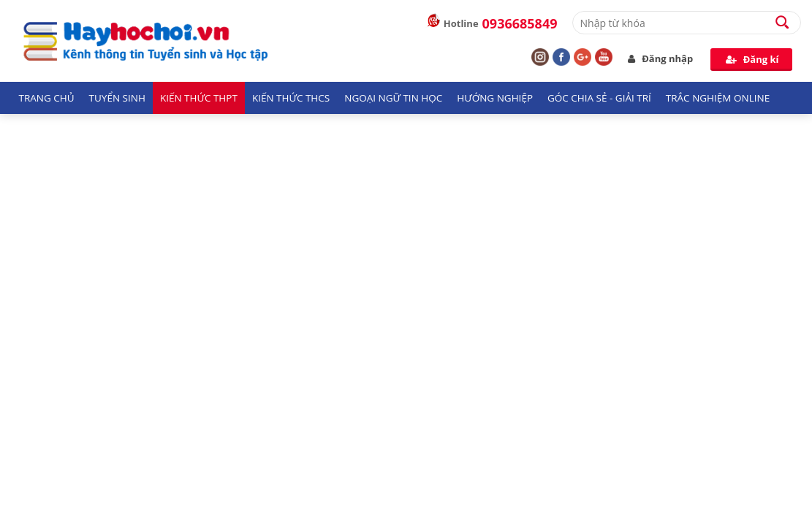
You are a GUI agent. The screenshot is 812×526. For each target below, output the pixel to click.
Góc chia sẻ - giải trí (599, 98)
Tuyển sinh (117, 98)
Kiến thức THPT (199, 98)
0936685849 (520, 23)
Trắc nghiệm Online (718, 98)
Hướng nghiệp (495, 98)
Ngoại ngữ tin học (393, 98)
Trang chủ (47, 98)
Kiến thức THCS (291, 98)
